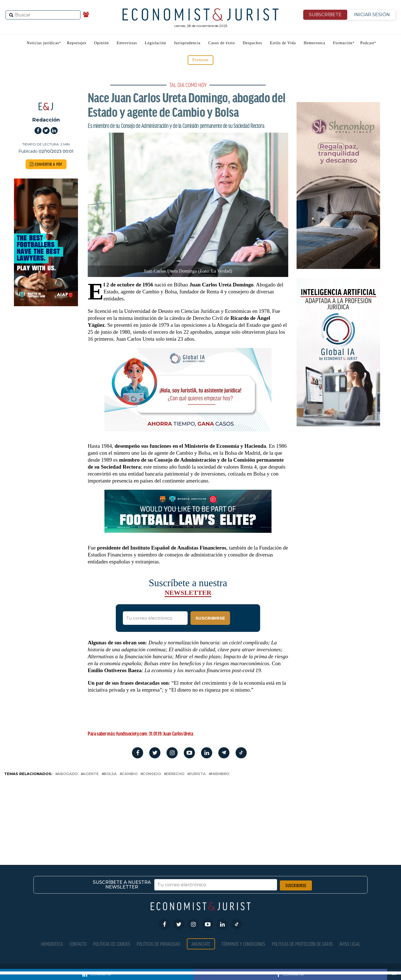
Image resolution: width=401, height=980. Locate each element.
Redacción (46, 120)
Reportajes (77, 43)
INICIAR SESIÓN (372, 15)
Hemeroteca (314, 43)
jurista (198, 774)
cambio (130, 774)
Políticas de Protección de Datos (302, 944)
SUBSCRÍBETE (325, 15)
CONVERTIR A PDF (46, 164)
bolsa (110, 774)
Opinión (102, 43)
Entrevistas (127, 43)
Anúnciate (201, 944)
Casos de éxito (222, 43)
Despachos (253, 43)
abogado (68, 774)
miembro (220, 774)
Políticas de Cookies (112, 944)
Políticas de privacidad (158, 944)
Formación (343, 43)
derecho (175, 774)
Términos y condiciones (243, 944)
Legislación (155, 43)
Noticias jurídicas (43, 43)
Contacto (78, 944)
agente (91, 774)
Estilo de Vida (283, 43)
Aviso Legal (350, 944)
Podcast (367, 43)
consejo (152, 774)
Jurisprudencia (187, 43)
